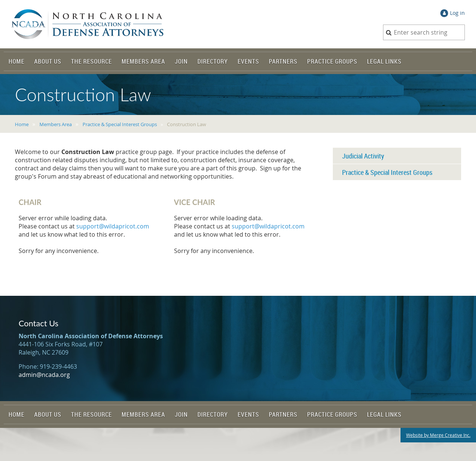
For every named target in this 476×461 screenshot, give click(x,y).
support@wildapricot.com (113, 226)
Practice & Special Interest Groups (120, 124)
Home (22, 124)
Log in (457, 13)
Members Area (56, 124)
